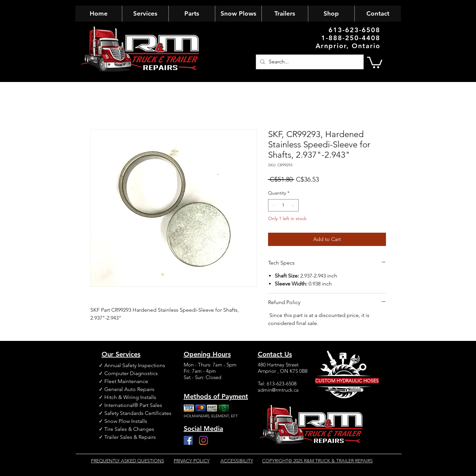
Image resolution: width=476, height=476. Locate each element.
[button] (375, 62)
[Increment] (293, 205)
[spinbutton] (283, 205)
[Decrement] (273, 205)
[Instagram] (203, 440)
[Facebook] (188, 440)
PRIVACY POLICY (192, 461)
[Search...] (309, 62)
